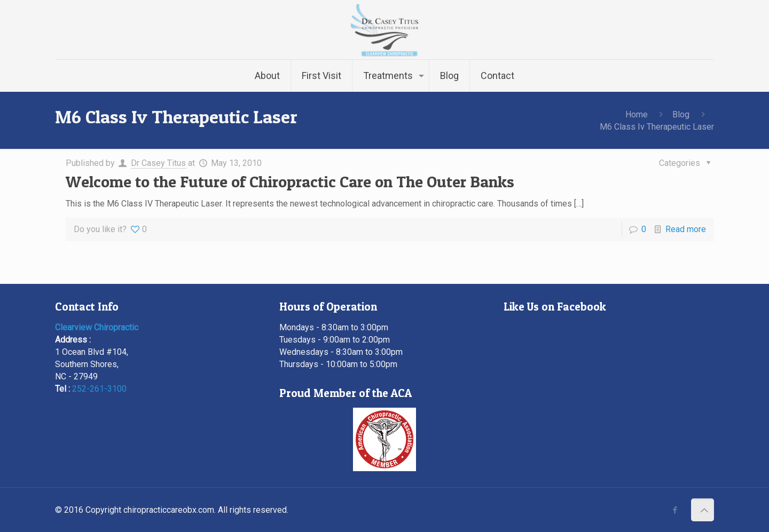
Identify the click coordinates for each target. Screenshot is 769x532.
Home (637, 114)
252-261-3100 (99, 389)
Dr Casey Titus (158, 163)
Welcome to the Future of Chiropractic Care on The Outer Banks (290, 181)
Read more (686, 229)
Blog (681, 114)
